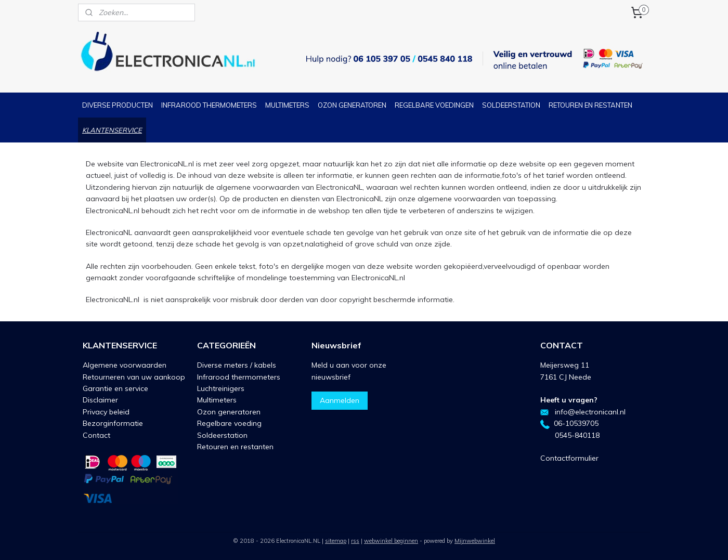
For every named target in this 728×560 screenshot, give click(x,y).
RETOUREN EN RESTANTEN (590, 105)
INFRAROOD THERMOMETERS (209, 105)
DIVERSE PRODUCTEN (118, 105)
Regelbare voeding (229, 423)
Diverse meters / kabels (237, 365)
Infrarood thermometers (239, 377)
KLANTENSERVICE (112, 130)
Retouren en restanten (235, 447)
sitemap (336, 541)
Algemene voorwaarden (125, 365)
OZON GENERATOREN (352, 105)
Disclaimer (100, 400)
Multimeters (217, 400)
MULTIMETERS (287, 105)
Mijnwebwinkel (475, 541)
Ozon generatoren (229, 412)
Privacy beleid (106, 412)
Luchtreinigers (221, 388)
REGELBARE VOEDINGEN (434, 105)
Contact (96, 435)
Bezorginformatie (113, 423)
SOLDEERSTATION (511, 105)
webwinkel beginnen (391, 541)
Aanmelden (340, 400)
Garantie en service (115, 388)
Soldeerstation (222, 435)
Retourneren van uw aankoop (134, 377)
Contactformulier (569, 458)
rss (355, 541)
